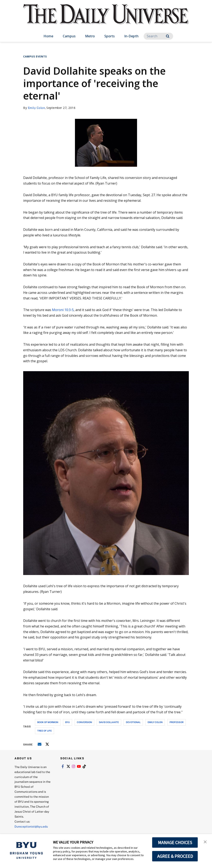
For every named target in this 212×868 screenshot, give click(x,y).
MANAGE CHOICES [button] (175, 842)
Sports (110, 36)
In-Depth (131, 36)
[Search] (158, 36)
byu (67, 722)
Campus (69, 36)
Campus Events (35, 57)
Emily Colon (37, 108)
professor (176, 722)
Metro (90, 36)
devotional (133, 722)
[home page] (106, 19)
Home (48, 36)
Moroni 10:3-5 (63, 310)
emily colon (155, 722)
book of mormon (48, 722)
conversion (84, 722)
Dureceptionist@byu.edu (31, 826)
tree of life (45, 731)
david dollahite (109, 722)
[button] (205, 841)
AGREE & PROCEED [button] (175, 856)
